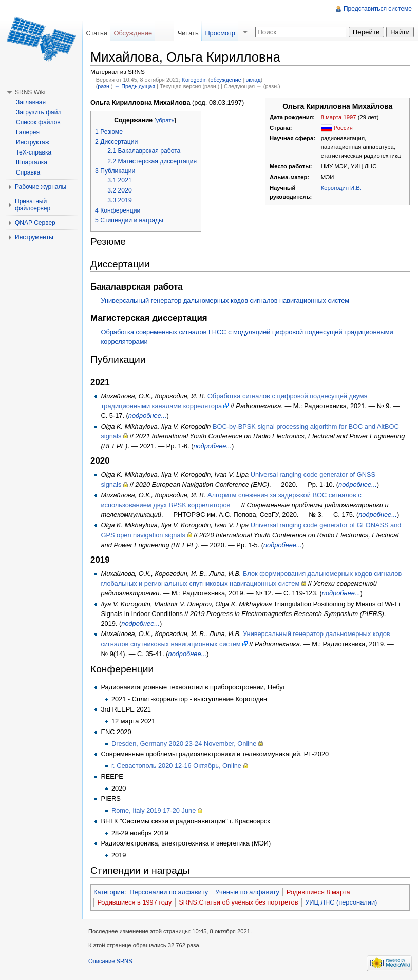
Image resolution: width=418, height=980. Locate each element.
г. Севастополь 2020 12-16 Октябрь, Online (176, 766)
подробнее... (148, 416)
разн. (104, 86)
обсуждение (225, 80)
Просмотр (220, 33)
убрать (165, 120)
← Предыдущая (135, 86)
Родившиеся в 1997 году (134, 902)
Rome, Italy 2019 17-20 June (154, 810)
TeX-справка (34, 152)
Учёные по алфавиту (247, 892)
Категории (109, 892)
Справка (28, 172)
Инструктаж (33, 142)
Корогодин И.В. (341, 188)
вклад (253, 80)
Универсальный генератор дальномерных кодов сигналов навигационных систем (225, 301)
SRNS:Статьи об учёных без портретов (238, 902)
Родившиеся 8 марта (318, 892)
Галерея (28, 132)
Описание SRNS (110, 961)
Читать (188, 33)
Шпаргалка (32, 162)
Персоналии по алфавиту (169, 892)
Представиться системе (378, 9)
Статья (96, 33)
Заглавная (31, 102)
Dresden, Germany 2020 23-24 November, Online (184, 744)
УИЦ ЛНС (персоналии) (341, 902)
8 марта (331, 117)
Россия (343, 128)
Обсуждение (133, 33)
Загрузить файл (39, 112)
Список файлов (38, 122)
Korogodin (194, 80)
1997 (350, 117)
